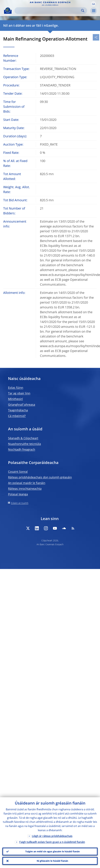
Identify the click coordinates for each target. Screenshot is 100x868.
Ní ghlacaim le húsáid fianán (52, 861)
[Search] (48, 11)
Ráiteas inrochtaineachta (25, 489)
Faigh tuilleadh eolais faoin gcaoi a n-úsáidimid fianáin (52, 842)
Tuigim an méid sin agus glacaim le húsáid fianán (52, 851)
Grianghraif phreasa (22, 405)
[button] (93, 4)
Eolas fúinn (16, 388)
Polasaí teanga (18, 494)
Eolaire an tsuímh (20, 503)
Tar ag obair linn (19, 393)
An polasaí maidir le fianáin (27, 483)
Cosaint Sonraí (18, 472)
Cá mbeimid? (17, 416)
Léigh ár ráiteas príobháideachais (52, 836)
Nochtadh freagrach (22, 449)
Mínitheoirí (15, 399)
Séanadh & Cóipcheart (23, 438)
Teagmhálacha (18, 410)
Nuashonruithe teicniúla (24, 444)
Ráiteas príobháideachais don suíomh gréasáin (40, 477)
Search (83, 11)
